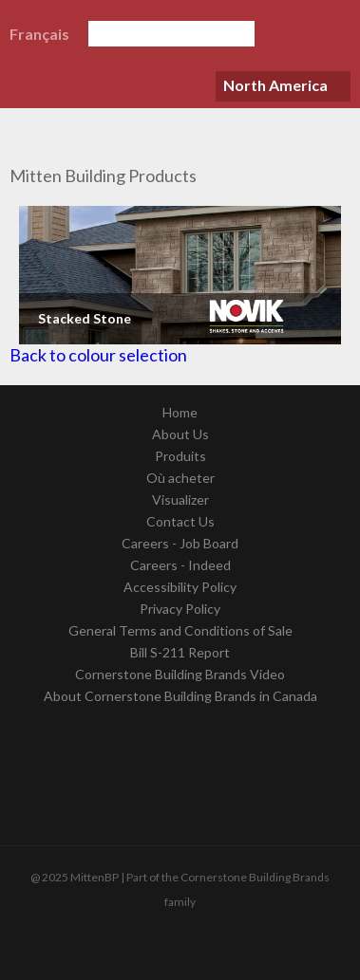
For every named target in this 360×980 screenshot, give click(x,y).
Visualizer (180, 499)
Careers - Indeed (180, 565)
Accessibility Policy (180, 587)
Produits (180, 456)
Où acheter (180, 478)
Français (39, 34)
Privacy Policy (180, 609)
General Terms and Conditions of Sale (180, 630)
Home (180, 412)
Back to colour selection (98, 355)
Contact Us (180, 521)
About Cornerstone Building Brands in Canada (180, 696)
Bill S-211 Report (180, 652)
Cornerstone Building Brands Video (180, 674)
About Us (180, 434)
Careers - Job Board (180, 543)
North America (275, 85)
